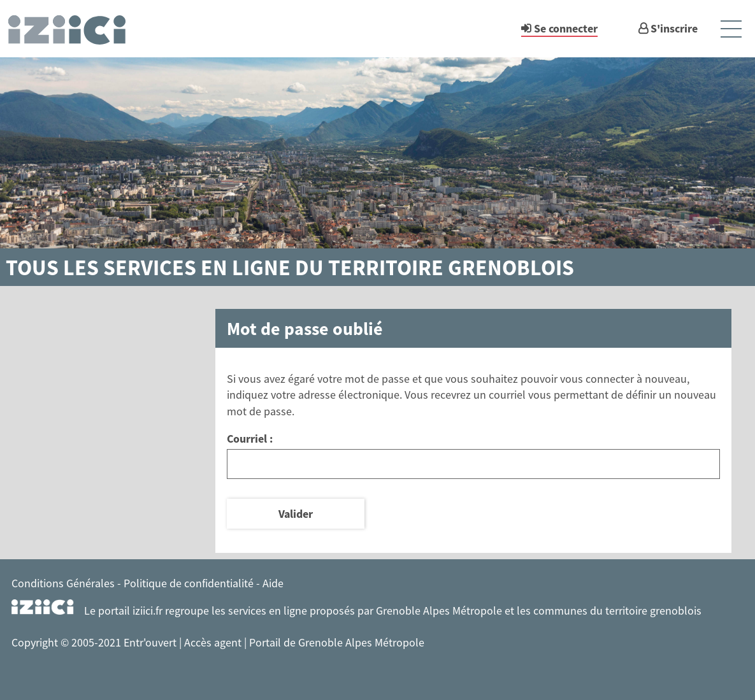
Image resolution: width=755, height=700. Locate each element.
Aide (273, 583)
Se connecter (566, 28)
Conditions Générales (63, 583)
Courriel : (250, 439)
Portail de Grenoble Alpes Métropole (337, 642)
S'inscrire (674, 28)
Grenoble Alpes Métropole (439, 611)
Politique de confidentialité (189, 583)
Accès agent (214, 642)
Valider (296, 514)
